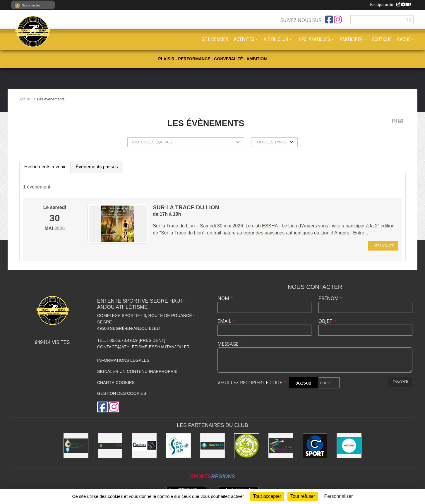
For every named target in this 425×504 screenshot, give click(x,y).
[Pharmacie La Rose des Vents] (110, 446)
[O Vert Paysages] (76, 446)
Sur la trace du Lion (186, 207)
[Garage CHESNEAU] (144, 446)
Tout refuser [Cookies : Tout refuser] (303, 496)
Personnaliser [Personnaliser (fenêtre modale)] (339, 496)
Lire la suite (383, 246)
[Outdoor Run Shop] (247, 446)
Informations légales (123, 360)
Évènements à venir (45, 167)
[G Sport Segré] (315, 446)
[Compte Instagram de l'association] (338, 20)
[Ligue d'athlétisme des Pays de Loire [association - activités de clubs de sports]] (281, 446)
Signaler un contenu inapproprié (137, 371)
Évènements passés (97, 167)
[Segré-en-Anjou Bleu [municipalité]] (178, 446)
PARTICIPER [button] (351, 39)
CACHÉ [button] (404, 39)
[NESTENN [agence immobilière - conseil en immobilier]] (349, 446)
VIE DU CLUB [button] (276, 39)
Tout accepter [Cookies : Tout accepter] (267, 496)
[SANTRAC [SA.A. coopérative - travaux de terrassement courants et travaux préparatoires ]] (213, 446)
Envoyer (400, 382)
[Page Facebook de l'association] (329, 20)
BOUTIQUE (382, 39)
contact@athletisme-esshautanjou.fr (143, 347)
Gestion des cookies (122, 393)
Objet (327, 321)
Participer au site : (390, 5)
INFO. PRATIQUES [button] (314, 39)
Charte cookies (116, 383)
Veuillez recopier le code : (253, 383)
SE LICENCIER (215, 39)
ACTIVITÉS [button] (244, 39)
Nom (225, 298)
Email (226, 321)
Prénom (330, 298)
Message (230, 344)
